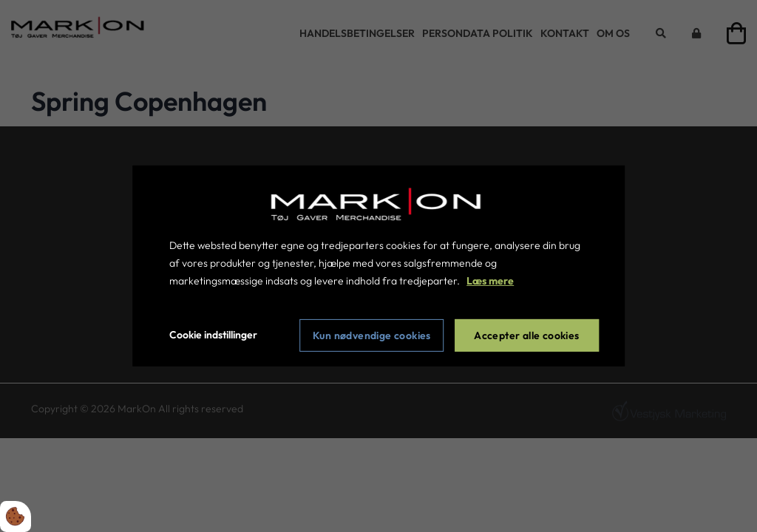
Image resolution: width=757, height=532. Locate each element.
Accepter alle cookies (526, 335)
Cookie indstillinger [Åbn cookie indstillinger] (213, 335)
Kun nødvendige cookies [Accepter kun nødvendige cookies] (372, 335)
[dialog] (378, 266)
